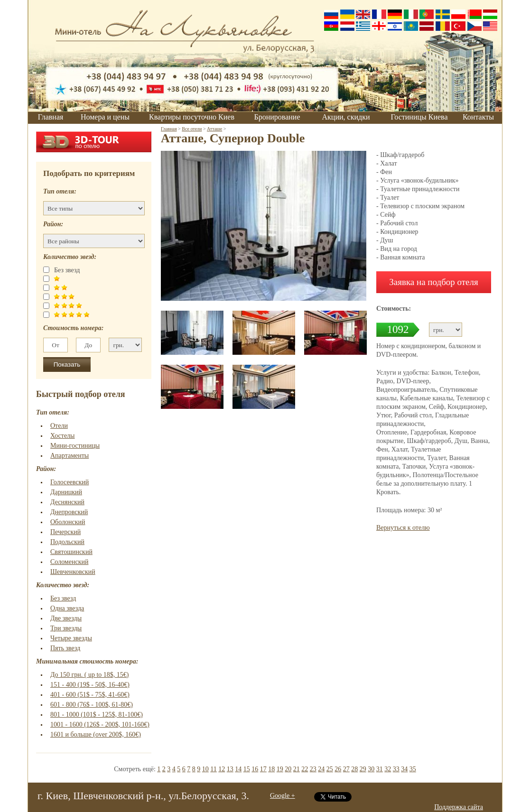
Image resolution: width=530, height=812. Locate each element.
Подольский (67, 542)
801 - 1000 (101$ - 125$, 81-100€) (97, 715)
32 (388, 769)
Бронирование (277, 117)
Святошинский (71, 552)
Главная (51, 117)
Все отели (192, 129)
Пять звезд (65, 648)
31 (380, 769)
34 (404, 769)
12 (222, 769)
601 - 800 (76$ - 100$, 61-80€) (92, 705)
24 (321, 769)
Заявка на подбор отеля (434, 282)
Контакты (478, 117)
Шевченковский (73, 572)
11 (213, 769)
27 (346, 769)
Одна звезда (67, 608)
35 (413, 769)
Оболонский (68, 522)
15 (247, 769)
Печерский (65, 532)
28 (354, 769)
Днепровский (69, 512)
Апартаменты (70, 456)
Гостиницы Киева (419, 117)
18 (271, 769)
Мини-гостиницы (75, 446)
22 (305, 769)
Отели (59, 426)
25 (330, 769)
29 (363, 769)
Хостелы (63, 436)
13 (230, 769)
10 (205, 769)
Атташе (214, 129)
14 (238, 769)
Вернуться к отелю (403, 528)
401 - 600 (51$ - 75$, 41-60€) (90, 695)
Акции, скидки (346, 117)
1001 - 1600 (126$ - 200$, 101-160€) (100, 724)
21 (297, 769)
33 (396, 769)
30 (371, 769)
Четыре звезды (71, 638)
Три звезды (66, 628)
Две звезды (66, 618)
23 (313, 769)
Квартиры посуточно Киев (192, 117)
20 (288, 769)
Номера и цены (105, 117)
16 (255, 769)
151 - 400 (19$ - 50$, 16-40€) (90, 685)
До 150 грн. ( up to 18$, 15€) (90, 675)
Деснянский (67, 502)
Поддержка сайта (459, 807)
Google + (283, 796)
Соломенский (69, 562)
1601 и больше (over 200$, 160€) (96, 734)
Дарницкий (66, 492)
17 (263, 769)
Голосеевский (70, 482)
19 (280, 769)
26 (338, 769)
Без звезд (63, 598)
